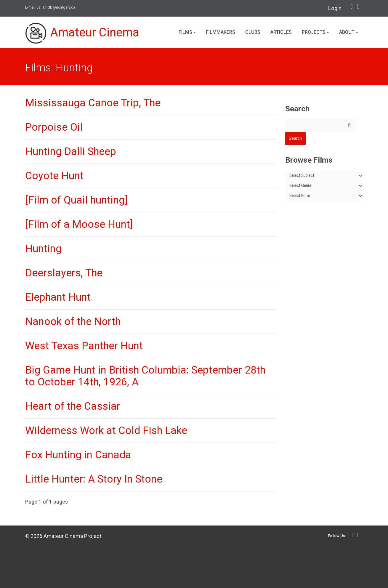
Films (187, 32)
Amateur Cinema (82, 33)
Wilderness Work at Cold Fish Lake (106, 431)
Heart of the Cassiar (73, 406)
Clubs (253, 32)
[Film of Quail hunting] (76, 200)
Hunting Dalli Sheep (71, 152)
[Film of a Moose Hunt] (79, 224)
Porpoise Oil (54, 127)
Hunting (43, 249)
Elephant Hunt (58, 297)
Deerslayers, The (64, 273)
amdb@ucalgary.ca (59, 7)
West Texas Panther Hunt (84, 346)
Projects (315, 32)
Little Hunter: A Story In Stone (94, 479)
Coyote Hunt (54, 176)
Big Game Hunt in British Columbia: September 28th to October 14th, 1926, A (145, 376)
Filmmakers (221, 32)
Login (335, 8)
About (349, 32)
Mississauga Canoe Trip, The (93, 103)
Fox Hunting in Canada (78, 455)
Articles (281, 32)
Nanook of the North (73, 322)
